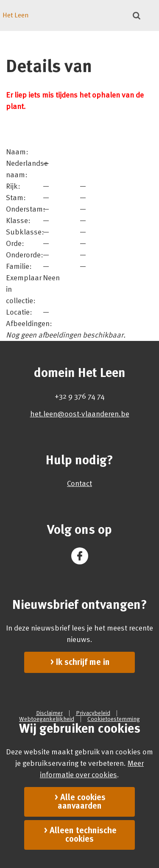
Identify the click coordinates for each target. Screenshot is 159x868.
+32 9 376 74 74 (80, 396)
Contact (79, 483)
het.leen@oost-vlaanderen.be (80, 414)
